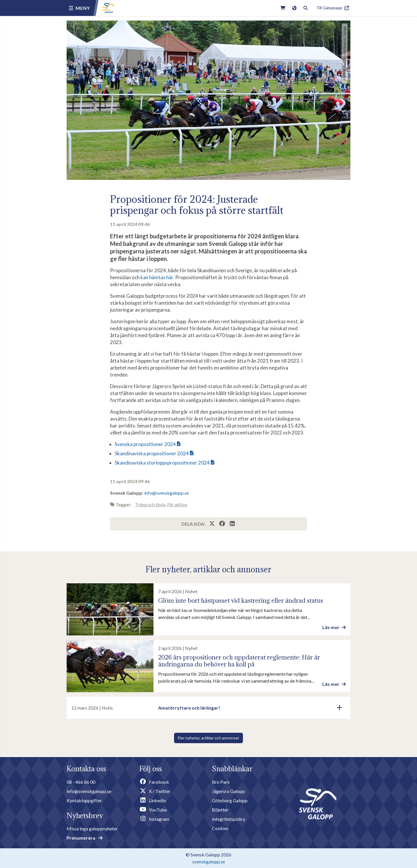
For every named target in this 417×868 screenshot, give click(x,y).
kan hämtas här (157, 277)
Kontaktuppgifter (84, 800)
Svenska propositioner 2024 (145, 444)
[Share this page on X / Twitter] (212, 524)
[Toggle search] (306, 8)
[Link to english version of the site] (294, 8)
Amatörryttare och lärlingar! (189, 708)
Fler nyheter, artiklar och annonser (209, 738)
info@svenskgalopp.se (167, 493)
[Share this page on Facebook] (223, 524)
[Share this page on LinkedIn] (232, 524)
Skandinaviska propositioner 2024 (152, 453)
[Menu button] (79, 8)
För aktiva (177, 504)
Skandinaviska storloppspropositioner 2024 (162, 463)
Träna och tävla (150, 504)
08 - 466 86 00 (81, 782)
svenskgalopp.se (209, 861)
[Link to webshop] (283, 8)
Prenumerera (85, 838)
